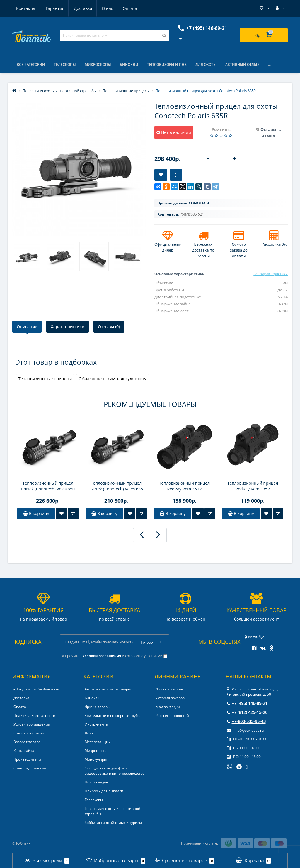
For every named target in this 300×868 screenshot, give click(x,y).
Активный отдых (242, 64)
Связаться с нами (29, 733)
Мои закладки (168, 707)
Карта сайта (24, 751)
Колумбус (254, 637)
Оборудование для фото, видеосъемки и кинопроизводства (115, 771)
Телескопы (65, 64)
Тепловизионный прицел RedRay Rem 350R (185, 486)
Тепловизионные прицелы (45, 379)
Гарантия (25, 8)
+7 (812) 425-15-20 (247, 712)
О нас (80, 8)
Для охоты (206, 64)
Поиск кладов (96, 782)
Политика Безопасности (34, 715)
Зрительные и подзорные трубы (112, 715)
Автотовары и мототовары (108, 689)
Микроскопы (98, 64)
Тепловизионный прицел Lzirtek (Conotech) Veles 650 (48, 486)
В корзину (36, 513)
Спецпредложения (30, 768)
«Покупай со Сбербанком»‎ (36, 689)
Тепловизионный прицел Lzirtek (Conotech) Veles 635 (116, 486)
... (269, 64)
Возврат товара (27, 742)
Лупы (89, 733)
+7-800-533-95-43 (246, 721)
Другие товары (97, 707)
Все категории (31, 64)
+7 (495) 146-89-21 (247, 703)
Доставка (54, 8)
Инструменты (97, 724)
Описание (27, 327)
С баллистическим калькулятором (112, 379)
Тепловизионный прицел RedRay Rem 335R (253, 486)
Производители (27, 759)
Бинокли (129, 64)
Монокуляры (96, 759)
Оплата (103, 8)
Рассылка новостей (172, 715)
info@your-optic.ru (245, 730)
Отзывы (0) (109, 327)
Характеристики (68, 327)
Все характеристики (271, 274)
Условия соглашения (32, 724)
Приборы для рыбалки (104, 791)
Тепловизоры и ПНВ (167, 64)
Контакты (131, 8)
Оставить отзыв (271, 132)
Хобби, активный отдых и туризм (113, 823)
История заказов (170, 698)
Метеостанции (98, 742)
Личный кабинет (170, 689)
